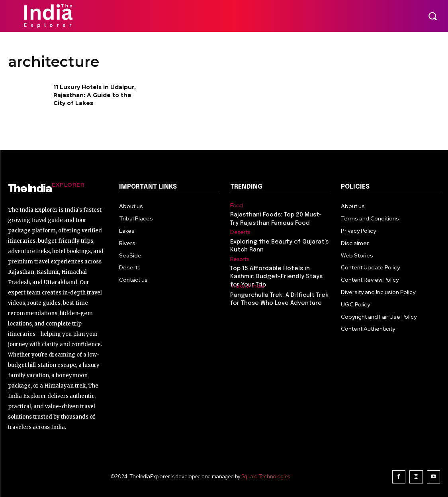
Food (236, 205)
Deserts (240, 232)
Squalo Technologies (266, 477)
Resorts (240, 259)
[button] (432, 16)
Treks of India (247, 285)
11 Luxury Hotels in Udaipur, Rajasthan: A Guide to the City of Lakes (95, 95)
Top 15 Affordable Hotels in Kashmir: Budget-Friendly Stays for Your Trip (274, 275)
